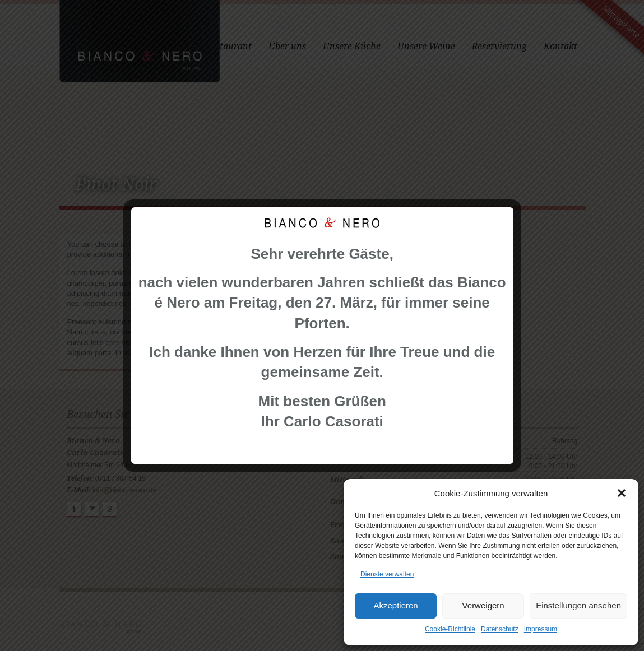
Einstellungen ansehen (578, 605)
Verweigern (483, 605)
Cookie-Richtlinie (450, 629)
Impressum (541, 629)
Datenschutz (500, 629)
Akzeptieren (395, 605)
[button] (622, 493)
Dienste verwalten (387, 574)
